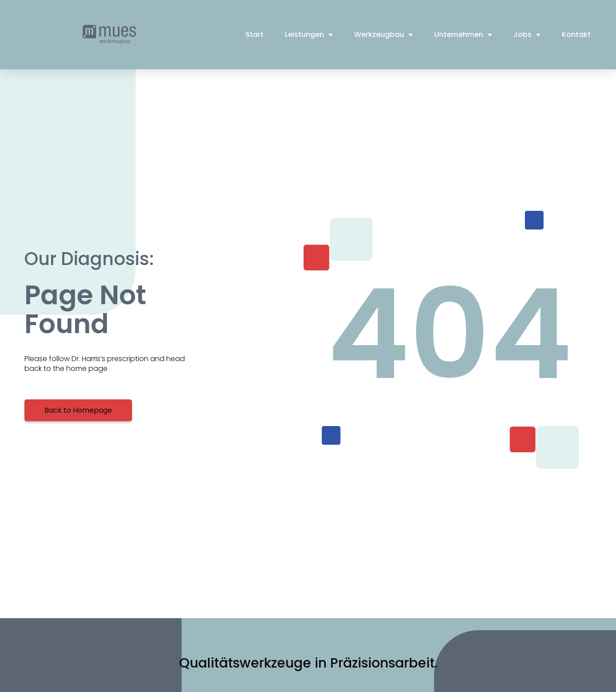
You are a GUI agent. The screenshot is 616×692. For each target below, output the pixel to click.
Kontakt (576, 35)
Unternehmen (463, 35)
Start (254, 35)
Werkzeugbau (384, 35)
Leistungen (309, 35)
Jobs (527, 35)
